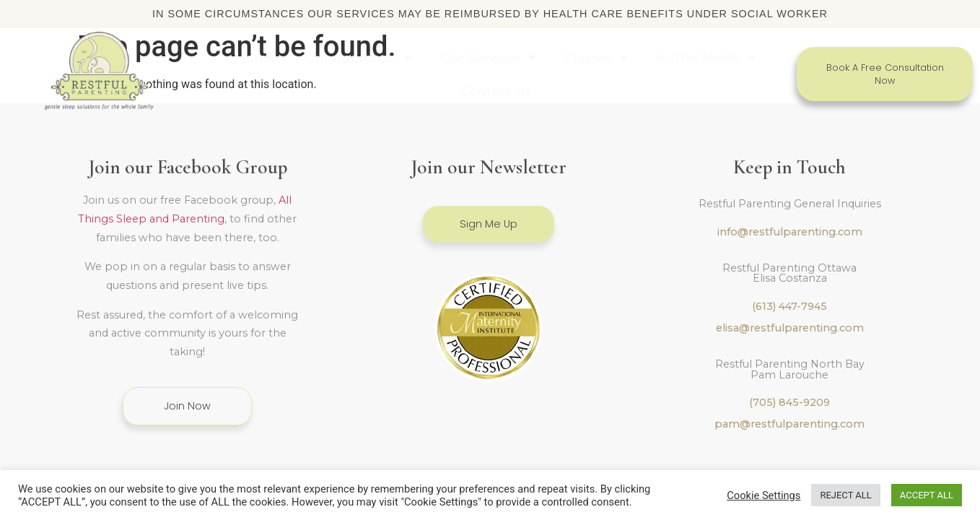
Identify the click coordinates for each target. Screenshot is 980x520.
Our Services (488, 58)
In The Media (706, 58)
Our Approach (358, 58)
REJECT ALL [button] (845, 495)
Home (256, 57)
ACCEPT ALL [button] (927, 495)
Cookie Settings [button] (764, 495)
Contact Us (496, 91)
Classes (596, 58)
